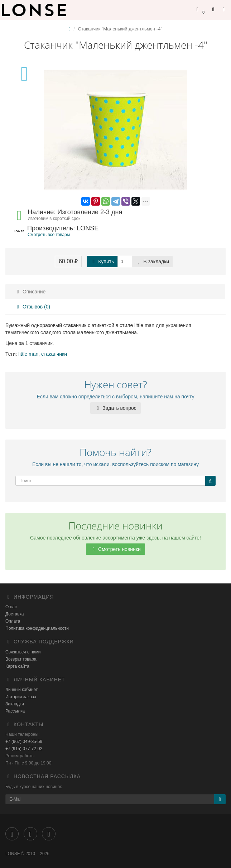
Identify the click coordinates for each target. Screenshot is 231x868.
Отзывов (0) (32, 307)
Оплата (13, 621)
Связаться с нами (23, 652)
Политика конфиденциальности (37, 628)
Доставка (15, 614)
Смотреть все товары (49, 235)
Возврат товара (21, 659)
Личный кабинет (21, 690)
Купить (102, 262)
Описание (30, 292)
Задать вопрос (115, 408)
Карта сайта (17, 666)
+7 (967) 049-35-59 (24, 742)
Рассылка (15, 711)
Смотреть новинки (115, 549)
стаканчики (54, 354)
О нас (11, 607)
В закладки (152, 262)
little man (28, 354)
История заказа (21, 697)
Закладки (15, 704)
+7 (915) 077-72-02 (24, 749)
